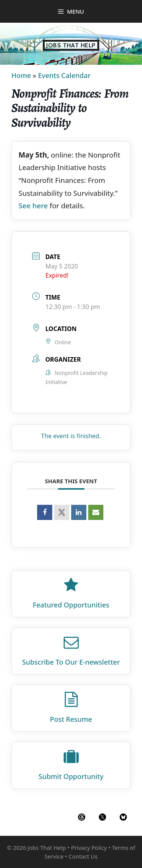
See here (33, 205)
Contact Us (83, 856)
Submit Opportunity (71, 776)
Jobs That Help (71, 45)
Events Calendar (64, 75)
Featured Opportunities (71, 605)
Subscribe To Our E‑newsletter (71, 662)
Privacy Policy (89, 848)
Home (21, 75)
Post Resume (71, 719)
